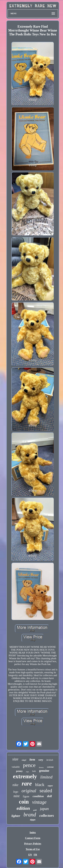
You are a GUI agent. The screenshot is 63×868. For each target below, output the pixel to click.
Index (33, 832)
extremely (25, 776)
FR (35, 855)
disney (41, 767)
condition (38, 796)
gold (35, 810)
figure (26, 796)
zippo (33, 820)
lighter (16, 816)
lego (16, 792)
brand (30, 815)
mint (17, 796)
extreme (50, 767)
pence (29, 765)
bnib (34, 771)
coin (24, 802)
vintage (39, 802)
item (32, 759)
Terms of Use (33, 849)
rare (27, 784)
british (50, 760)
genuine (44, 771)
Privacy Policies (33, 844)
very (41, 760)
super (50, 786)
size (15, 759)
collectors (47, 815)
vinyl (24, 760)
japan (44, 809)
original (29, 791)
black (40, 785)
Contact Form (33, 838)
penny (19, 771)
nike (15, 785)
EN (30, 855)
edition (23, 808)
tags (27, 772)
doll (49, 796)
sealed (46, 791)
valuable (16, 767)
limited (46, 777)
